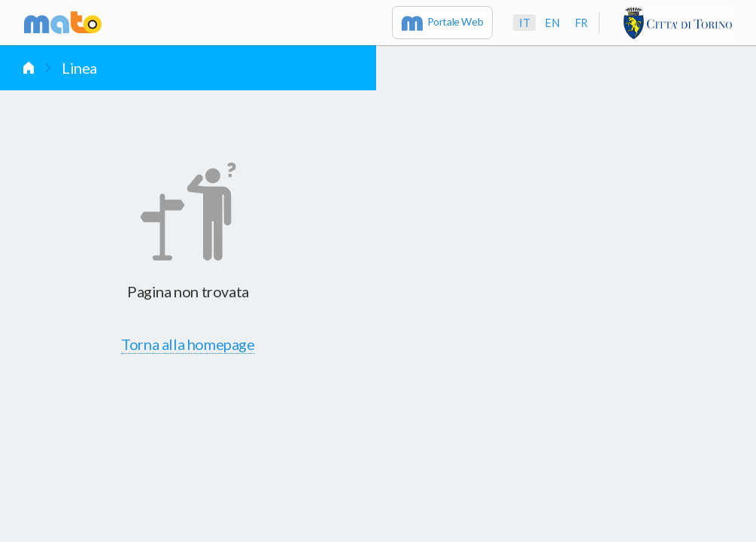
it (524, 23)
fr (581, 23)
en (552, 23)
